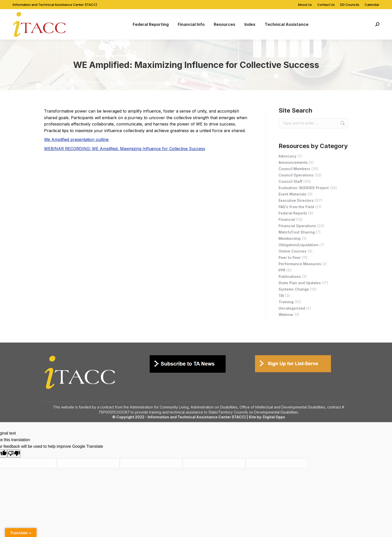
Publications (290, 276)
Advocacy (287, 156)
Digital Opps (274, 417)
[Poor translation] (14, 454)
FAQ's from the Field (296, 207)
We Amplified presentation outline (76, 139)
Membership (290, 238)
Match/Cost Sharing (297, 232)
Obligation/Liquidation (298, 245)
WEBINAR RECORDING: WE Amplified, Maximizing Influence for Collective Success (125, 149)
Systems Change (294, 289)
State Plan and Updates (300, 283)
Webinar (286, 315)
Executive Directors (296, 200)
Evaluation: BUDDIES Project (304, 188)
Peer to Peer (290, 257)
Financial (287, 219)
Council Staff (290, 181)
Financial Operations (297, 226)
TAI (281, 296)
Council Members (294, 169)
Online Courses (292, 251)
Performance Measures (300, 264)
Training (286, 302)
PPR (282, 270)
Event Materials (292, 194)
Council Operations (296, 175)
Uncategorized (292, 308)
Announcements (293, 162)
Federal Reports (293, 213)
